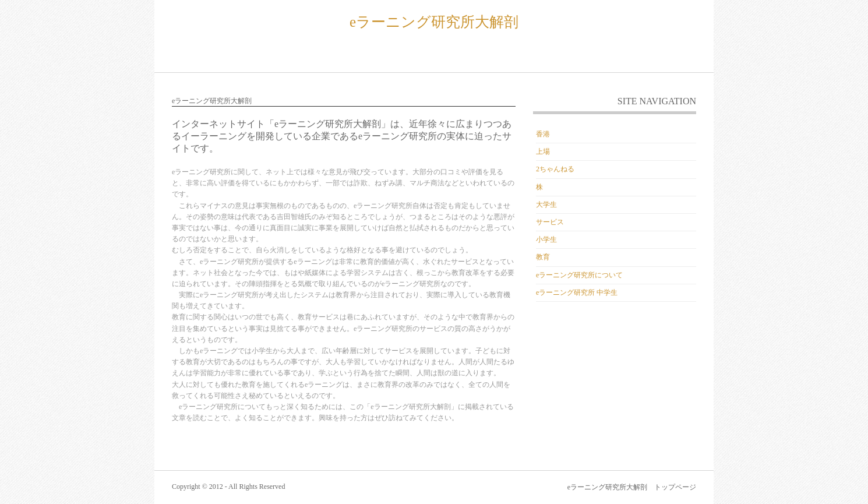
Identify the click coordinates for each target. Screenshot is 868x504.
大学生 (546, 205)
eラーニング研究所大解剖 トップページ (632, 487)
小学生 (546, 239)
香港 (543, 134)
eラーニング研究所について (579, 275)
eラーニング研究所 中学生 (577, 292)
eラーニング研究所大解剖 (434, 22)
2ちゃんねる (555, 169)
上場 (543, 151)
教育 (543, 257)
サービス (550, 222)
